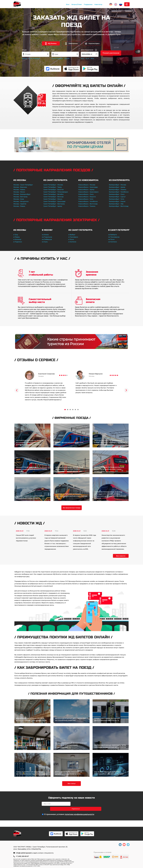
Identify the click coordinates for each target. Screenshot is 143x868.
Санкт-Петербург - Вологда (53, 197)
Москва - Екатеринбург (22, 194)
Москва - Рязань (19, 206)
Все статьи (72, 784)
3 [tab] (70, 410)
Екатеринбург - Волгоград (119, 206)
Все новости (121, 556)
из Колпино (113, 242)
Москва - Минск (19, 192)
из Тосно (111, 239)
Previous (17, 390)
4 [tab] (73, 410)
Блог (52, 4)
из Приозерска (114, 237)
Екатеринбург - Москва (117, 185)
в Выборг (72, 235)
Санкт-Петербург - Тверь (53, 187)
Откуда (24, 50)
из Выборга (112, 235)
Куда (53, 50)
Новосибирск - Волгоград (88, 204)
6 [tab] (78, 410)
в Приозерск (73, 237)
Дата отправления (89, 50)
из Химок (45, 235)
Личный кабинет (122, 4)
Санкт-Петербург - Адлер (53, 206)
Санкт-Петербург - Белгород (54, 204)
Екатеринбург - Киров (117, 201)
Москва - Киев (19, 199)
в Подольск (18, 242)
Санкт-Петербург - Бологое (53, 190)
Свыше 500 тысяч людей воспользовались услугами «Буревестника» (26, 538)
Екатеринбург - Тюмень (118, 190)
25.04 (92, 58)
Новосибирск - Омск (86, 194)
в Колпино (72, 242)
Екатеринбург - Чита (116, 199)
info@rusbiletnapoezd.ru (24, 853)
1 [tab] (65, 410)
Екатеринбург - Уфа (116, 204)
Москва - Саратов (20, 204)
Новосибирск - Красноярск (88, 192)
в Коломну (17, 239)
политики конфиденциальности (79, 809)
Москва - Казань (19, 190)
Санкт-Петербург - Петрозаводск (56, 192)
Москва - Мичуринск (21, 201)
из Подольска (47, 237)
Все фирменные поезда (72, 508)
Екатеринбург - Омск (117, 194)
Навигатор (82, 4)
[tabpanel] (46, 386)
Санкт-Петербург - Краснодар (54, 201)
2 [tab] (68, 410)
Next (126, 390)
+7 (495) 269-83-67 (22, 856)
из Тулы (45, 242)
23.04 (83, 58)
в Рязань (17, 237)
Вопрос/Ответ (61, 4)
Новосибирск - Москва (87, 185)
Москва (24, 58)
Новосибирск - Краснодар (88, 187)
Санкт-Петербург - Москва (53, 185)
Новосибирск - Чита (86, 199)
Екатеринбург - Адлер (117, 187)
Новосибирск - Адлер (86, 190)
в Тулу (16, 235)
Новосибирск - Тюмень (87, 206)
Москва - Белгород (20, 197)
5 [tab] (75, 410)
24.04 (87, 58)
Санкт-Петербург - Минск (53, 199)
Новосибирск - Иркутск (87, 197)
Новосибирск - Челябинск (88, 201)
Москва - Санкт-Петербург (23, 185)
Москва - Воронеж (20, 187)
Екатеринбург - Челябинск (119, 192)
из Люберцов (47, 239)
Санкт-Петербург (34, 58)
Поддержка (72, 4)
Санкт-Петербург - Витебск (53, 194)
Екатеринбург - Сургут (117, 197)
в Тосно (71, 239)
